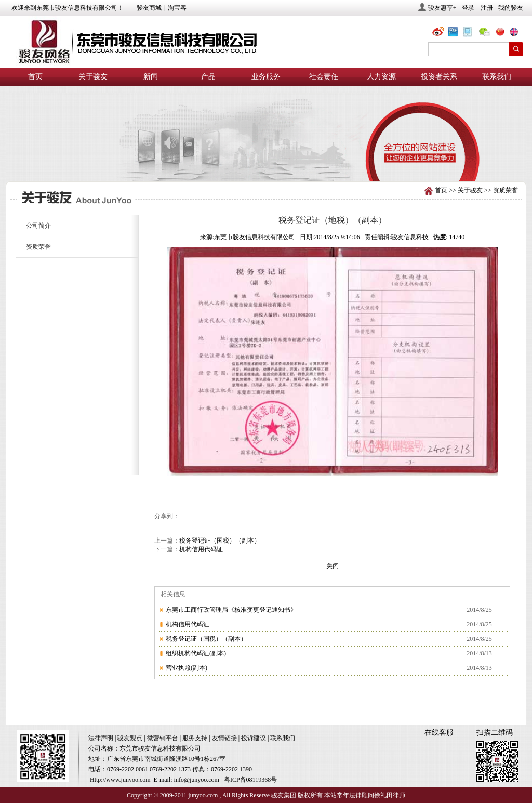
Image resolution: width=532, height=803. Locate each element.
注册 (487, 8)
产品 (208, 77)
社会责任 (324, 77)
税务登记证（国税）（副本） (220, 541)
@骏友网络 (440, 33)
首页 (35, 77)
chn (502, 33)
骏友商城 (149, 8)
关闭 (332, 566)
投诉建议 (254, 738)
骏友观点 (130, 738)
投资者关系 (439, 77)
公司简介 (38, 226)
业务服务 (266, 77)
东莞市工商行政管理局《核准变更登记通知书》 (231, 610)
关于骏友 (93, 77)
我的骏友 (511, 8)
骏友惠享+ (442, 8)
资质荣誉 (506, 190)
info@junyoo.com (197, 780)
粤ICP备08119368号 (250, 780)
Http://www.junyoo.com (120, 780)
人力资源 (381, 77)
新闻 (151, 77)
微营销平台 (163, 738)
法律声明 (101, 738)
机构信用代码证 (201, 549)
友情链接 (224, 738)
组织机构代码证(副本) (196, 653)
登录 (468, 8)
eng (518, 33)
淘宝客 (177, 8)
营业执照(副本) (187, 668)
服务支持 (195, 738)
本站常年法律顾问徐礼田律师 (365, 795)
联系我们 (497, 77)
